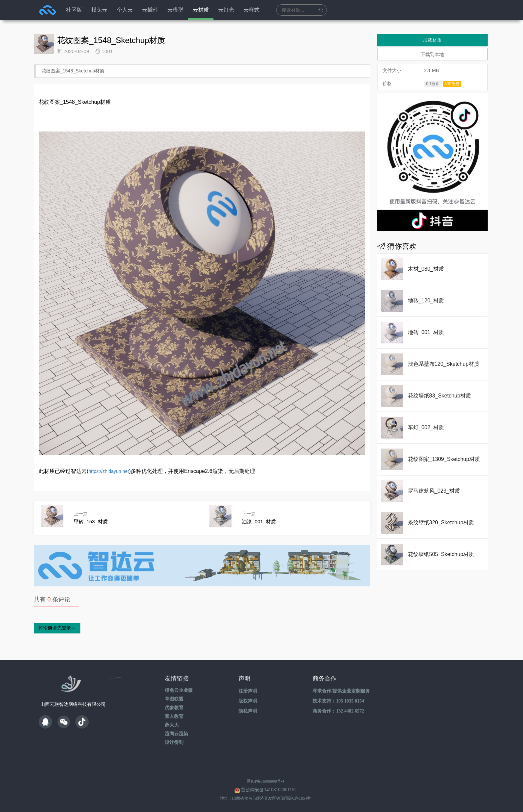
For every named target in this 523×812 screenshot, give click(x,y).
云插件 (150, 10)
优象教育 (174, 708)
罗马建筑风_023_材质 (434, 491)
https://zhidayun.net (109, 471)
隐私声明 (248, 711)
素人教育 (174, 716)
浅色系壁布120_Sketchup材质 (444, 364)
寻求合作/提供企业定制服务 (341, 691)
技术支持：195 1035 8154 (338, 701)
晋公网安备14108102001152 (269, 790)
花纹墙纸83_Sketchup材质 (439, 396)
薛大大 (172, 725)
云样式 (251, 10)
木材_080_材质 (426, 269)
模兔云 (99, 10)
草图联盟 (174, 699)
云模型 (175, 10)
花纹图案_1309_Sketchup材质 (444, 459)
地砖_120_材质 (426, 301)
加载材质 (432, 40)
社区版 (74, 10)
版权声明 (248, 701)
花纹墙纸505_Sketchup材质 (441, 554)
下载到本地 (432, 54)
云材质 (201, 10)
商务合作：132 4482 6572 (338, 711)
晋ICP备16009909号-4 (266, 781)
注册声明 (248, 691)
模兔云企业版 (179, 690)
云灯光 (226, 10)
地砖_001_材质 (426, 332)
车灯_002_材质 (426, 427)
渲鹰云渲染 (176, 734)
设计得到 (174, 742)
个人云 (125, 10)
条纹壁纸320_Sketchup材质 (441, 522)
